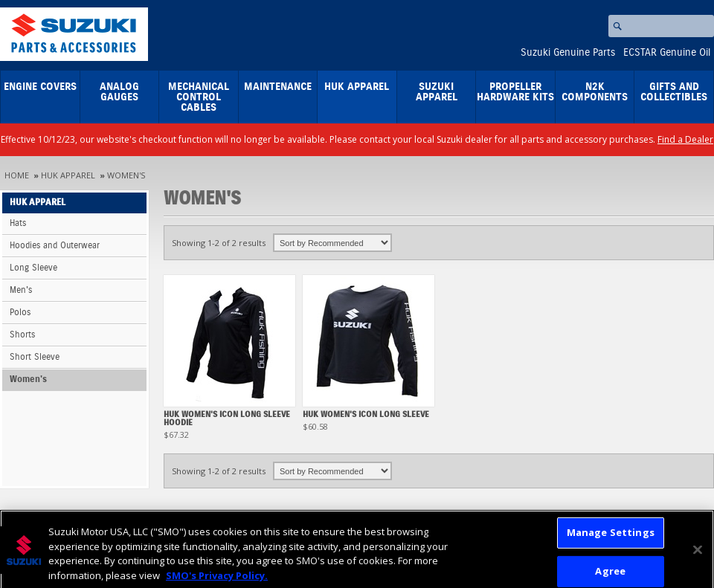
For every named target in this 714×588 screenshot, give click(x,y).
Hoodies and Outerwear (55, 246)
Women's (126, 175)
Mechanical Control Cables (199, 97)
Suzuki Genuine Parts (568, 53)
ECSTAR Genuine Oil (667, 53)
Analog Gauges (119, 92)
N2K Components (595, 92)
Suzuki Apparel (437, 92)
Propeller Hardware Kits (515, 92)
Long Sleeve (33, 268)
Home (17, 175)
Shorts (22, 335)
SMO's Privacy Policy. (217, 579)
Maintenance (278, 87)
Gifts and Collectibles (674, 92)
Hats (18, 223)
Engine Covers (40, 87)
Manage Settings (611, 536)
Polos (20, 313)
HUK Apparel (357, 87)
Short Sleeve (35, 357)
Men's (21, 290)
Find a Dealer (685, 139)
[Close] (698, 554)
